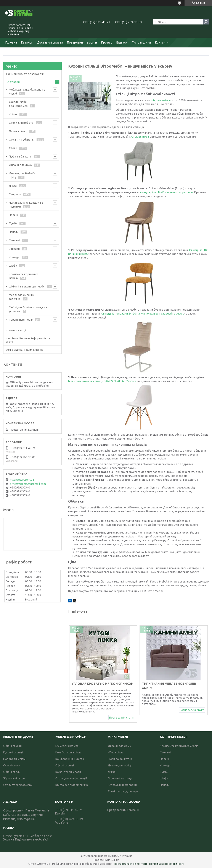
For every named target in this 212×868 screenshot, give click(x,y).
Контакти (162, 42)
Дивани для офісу (120, 765)
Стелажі (14, 240)
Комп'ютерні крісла (68, 752)
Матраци (15, 194)
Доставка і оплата (50, 42)
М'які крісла (116, 752)
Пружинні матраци (120, 778)
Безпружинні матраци (122, 785)
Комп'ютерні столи (68, 772)
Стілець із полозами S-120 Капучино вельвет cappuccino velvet (143, 313)
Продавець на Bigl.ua (106, 860)
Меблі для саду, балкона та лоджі (27, 91)
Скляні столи (12, 765)
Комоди (14, 257)
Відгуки (122, 42)
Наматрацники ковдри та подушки (26, 204)
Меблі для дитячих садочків (22, 297)
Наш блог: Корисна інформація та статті (28, 340)
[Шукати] (206, 22)
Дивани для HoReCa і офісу (23, 175)
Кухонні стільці (13, 752)
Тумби (13, 223)
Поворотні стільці (15, 759)
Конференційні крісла (70, 759)
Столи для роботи (21, 123)
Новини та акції (16, 330)
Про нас (107, 42)
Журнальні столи (14, 778)
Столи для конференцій (71, 778)
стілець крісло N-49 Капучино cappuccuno (166, 192)
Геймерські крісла (67, 746)
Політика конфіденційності (166, 864)
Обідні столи (12, 772)
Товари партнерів (21, 320)
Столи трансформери (18, 785)
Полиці (13, 215)
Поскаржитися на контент (131, 864)
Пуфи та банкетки (120, 759)
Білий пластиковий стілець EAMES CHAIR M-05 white (102, 381)
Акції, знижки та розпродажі (25, 74)
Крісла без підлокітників (72, 785)
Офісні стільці (18, 131)
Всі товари (13, 82)
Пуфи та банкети (20, 156)
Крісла (13, 114)
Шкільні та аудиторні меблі (27, 286)
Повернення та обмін (82, 42)
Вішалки (14, 249)
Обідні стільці (12, 746)
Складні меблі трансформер (18, 104)
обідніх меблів (161, 100)
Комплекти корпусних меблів (23, 276)
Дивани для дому (20, 165)
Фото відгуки (141, 42)
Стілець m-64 (140, 136)
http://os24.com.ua (22, 480)
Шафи (13, 266)
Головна (11, 42)
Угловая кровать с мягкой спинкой (103, 684)
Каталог (27, 42)
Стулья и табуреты (22, 140)
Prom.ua (127, 856)
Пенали (14, 232)
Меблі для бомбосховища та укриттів (28, 309)
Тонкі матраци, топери (123, 791)
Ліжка (13, 186)
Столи (13, 148)
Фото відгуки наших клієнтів (25, 350)
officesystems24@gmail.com (28, 484)
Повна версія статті (122, 718)
